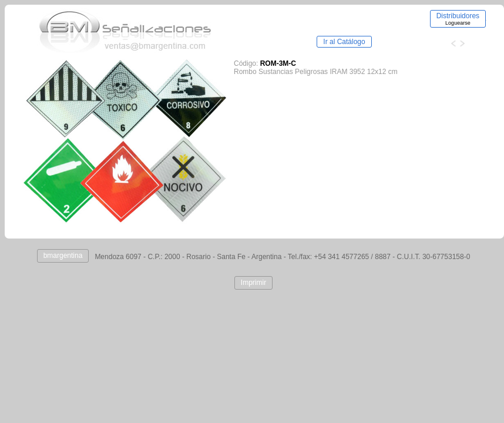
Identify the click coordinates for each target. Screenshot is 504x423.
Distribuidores (458, 19)
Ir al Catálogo (344, 42)
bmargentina (63, 256)
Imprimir (253, 283)
